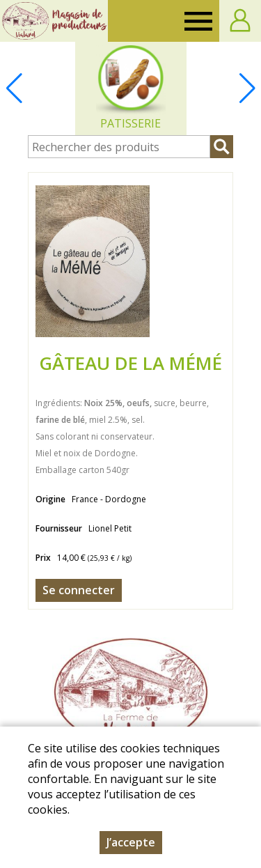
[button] (247, 88)
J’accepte (131, 842)
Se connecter (79, 590)
